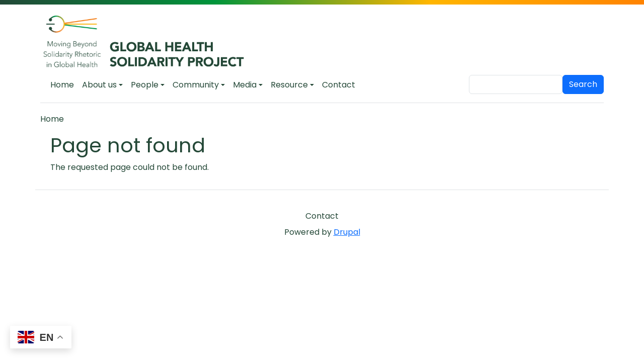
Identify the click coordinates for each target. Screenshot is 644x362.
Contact (339, 85)
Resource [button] (289, 85)
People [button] (145, 85)
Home (62, 85)
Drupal (347, 232)
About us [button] (99, 85)
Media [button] (245, 85)
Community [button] (196, 85)
